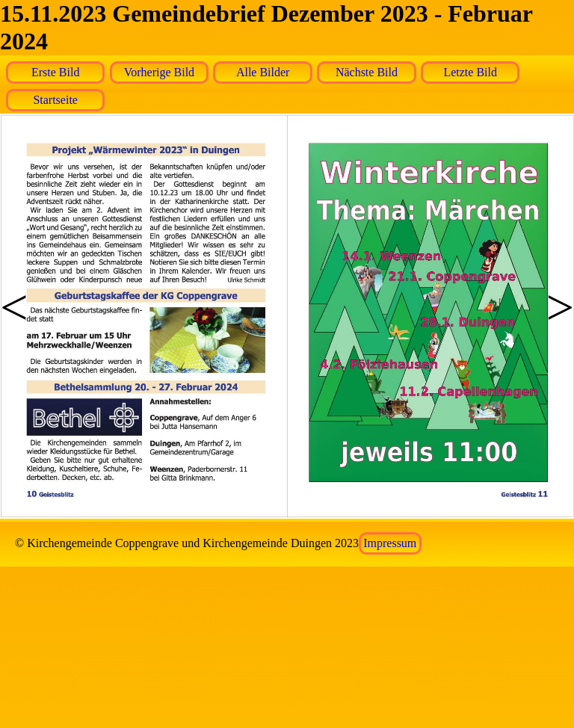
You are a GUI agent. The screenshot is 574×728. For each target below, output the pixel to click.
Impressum (390, 543)
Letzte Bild (470, 72)
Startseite (55, 100)
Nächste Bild (367, 72)
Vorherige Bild (159, 72)
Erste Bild (55, 72)
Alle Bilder (263, 72)
